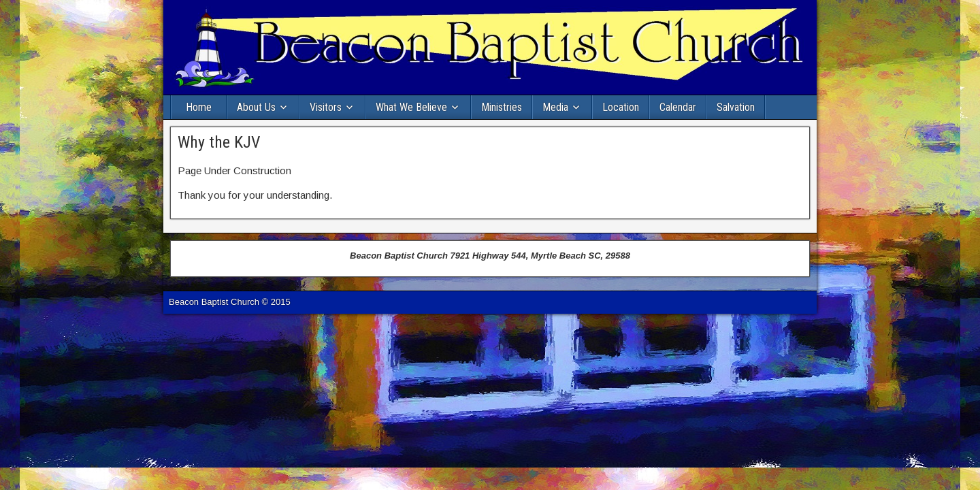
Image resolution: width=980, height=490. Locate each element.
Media (555, 107)
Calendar (678, 107)
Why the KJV (219, 142)
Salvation (736, 107)
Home (199, 107)
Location (621, 107)
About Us (256, 107)
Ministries (502, 107)
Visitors (326, 107)
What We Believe (411, 107)
